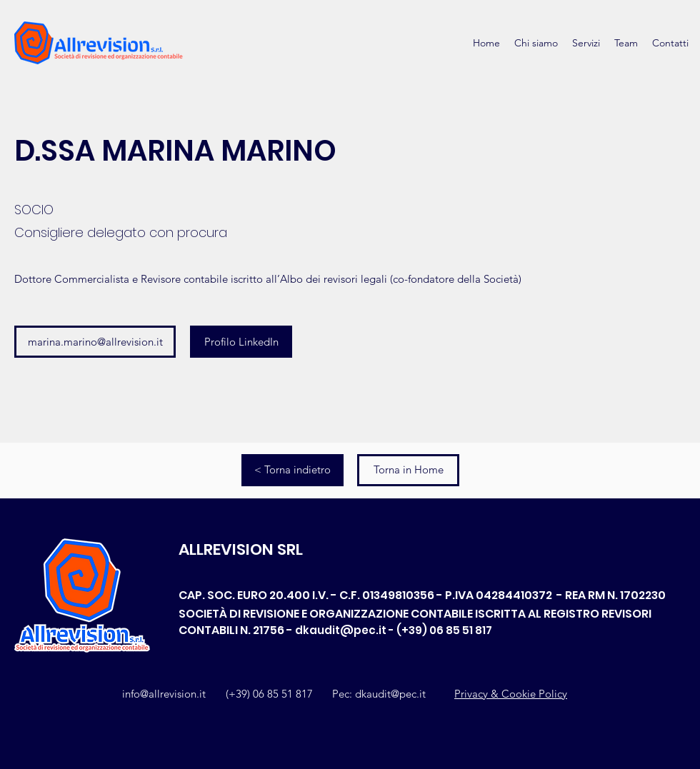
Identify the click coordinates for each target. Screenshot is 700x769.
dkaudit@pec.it (341, 630)
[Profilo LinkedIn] (241, 342)
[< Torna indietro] (292, 470)
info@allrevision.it (164, 694)
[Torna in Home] (408, 470)
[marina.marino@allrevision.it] (95, 342)
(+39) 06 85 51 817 (269, 694)
